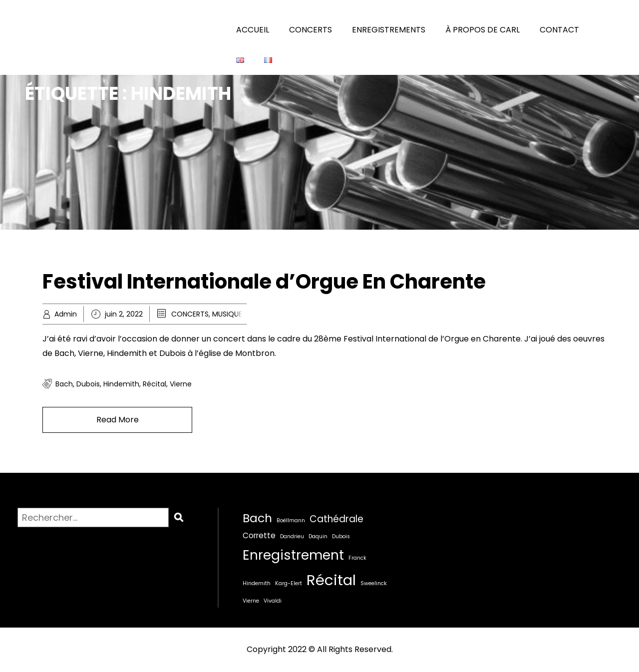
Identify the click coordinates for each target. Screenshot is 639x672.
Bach (64, 384)
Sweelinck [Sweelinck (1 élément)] (374, 583)
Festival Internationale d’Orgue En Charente (264, 282)
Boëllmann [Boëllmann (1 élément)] (291, 520)
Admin (66, 314)
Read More (118, 420)
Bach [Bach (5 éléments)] (257, 518)
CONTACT (559, 30)
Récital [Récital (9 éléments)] (331, 580)
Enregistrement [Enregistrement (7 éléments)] (293, 555)
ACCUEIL (253, 30)
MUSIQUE (227, 314)
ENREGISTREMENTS (389, 30)
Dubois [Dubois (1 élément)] (341, 536)
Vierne (181, 384)
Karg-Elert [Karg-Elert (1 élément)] (289, 583)
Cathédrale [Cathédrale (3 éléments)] (336, 519)
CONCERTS (311, 30)
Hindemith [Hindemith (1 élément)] (257, 583)
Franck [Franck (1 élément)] (357, 558)
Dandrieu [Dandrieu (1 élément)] (292, 536)
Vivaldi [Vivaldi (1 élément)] (273, 601)
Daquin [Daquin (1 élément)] (318, 536)
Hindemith (121, 384)
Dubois (88, 384)
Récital (155, 384)
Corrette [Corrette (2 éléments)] (259, 535)
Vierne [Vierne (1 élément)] (251, 601)
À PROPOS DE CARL (482, 30)
